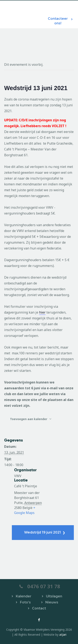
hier (42, 312)
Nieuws (52, 602)
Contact (39, 608)
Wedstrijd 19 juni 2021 (43, 532)
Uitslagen (54, 596)
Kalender (24, 596)
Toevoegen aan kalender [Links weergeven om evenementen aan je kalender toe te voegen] (29, 419)
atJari (63, 635)
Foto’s (25, 602)
